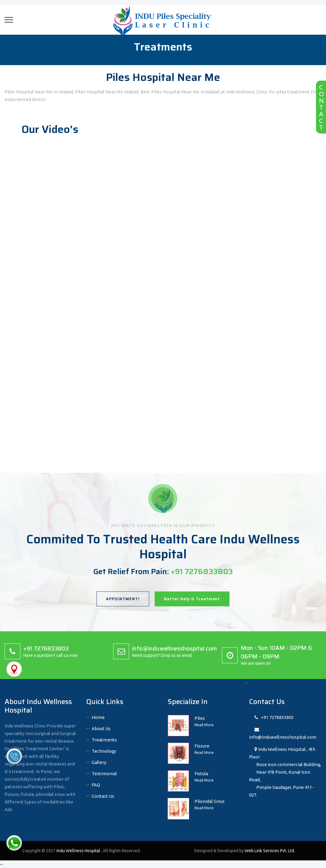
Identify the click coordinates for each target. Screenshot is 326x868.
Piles (200, 718)
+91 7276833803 (274, 717)
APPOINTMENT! (123, 599)
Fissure (202, 746)
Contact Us (103, 796)
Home (98, 717)
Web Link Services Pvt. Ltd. (270, 851)
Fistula (201, 774)
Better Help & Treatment (192, 599)
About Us (101, 729)
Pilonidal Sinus (210, 801)
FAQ (96, 785)
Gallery (99, 762)
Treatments (104, 740)
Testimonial (104, 774)
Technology (104, 751)
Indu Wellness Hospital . (80, 851)
